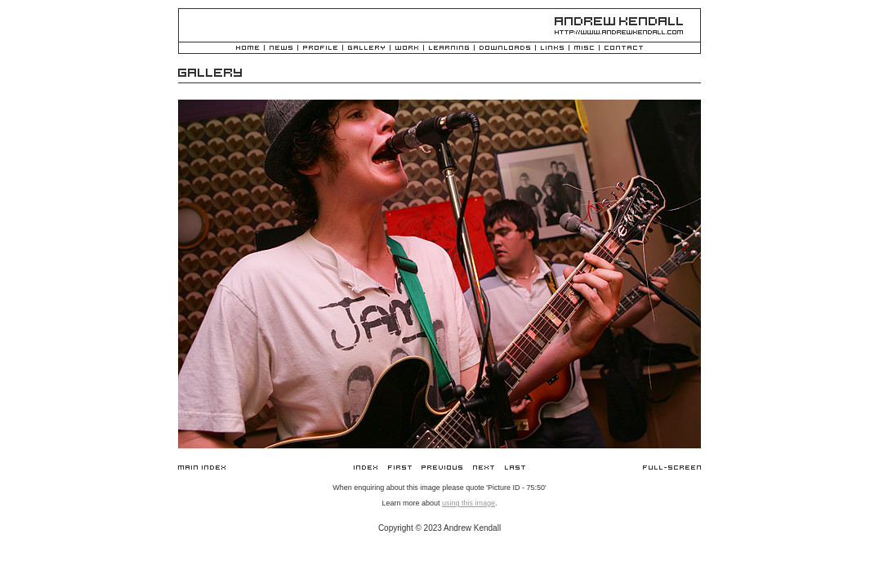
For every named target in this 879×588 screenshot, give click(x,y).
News (281, 49)
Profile (320, 49)
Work (407, 49)
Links (552, 49)
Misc (584, 49)
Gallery (366, 49)
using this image (469, 503)
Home (248, 49)
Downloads (505, 49)
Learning (449, 49)
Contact (624, 49)
